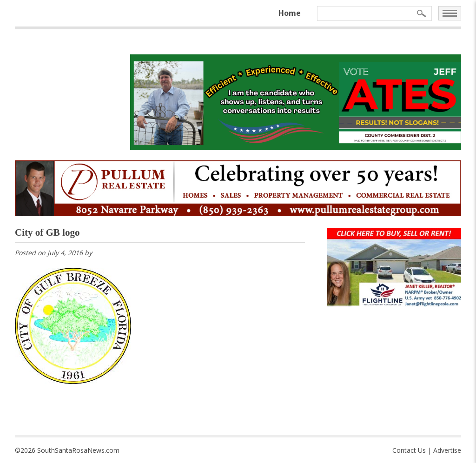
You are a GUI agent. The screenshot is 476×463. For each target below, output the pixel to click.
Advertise (447, 450)
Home (290, 13)
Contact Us (409, 450)
